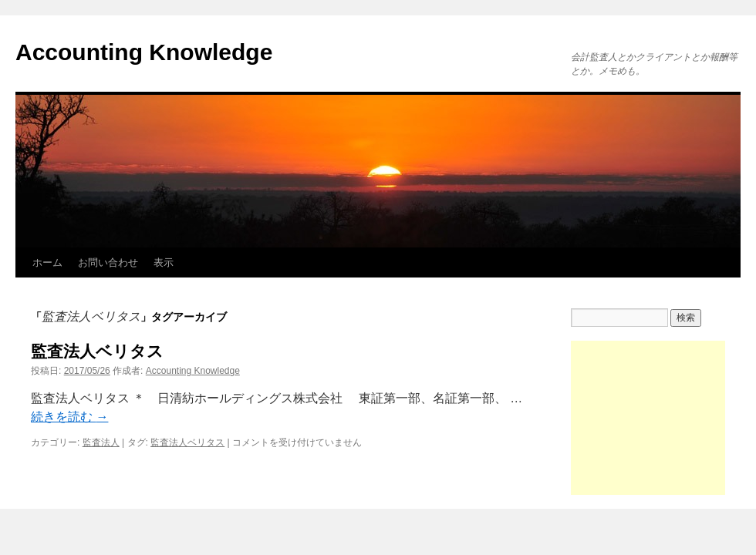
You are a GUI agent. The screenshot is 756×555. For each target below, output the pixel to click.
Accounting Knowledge (144, 52)
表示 (164, 262)
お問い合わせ (108, 262)
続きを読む (69, 417)
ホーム (47, 262)
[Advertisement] (648, 418)
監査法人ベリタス (97, 351)
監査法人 (101, 442)
